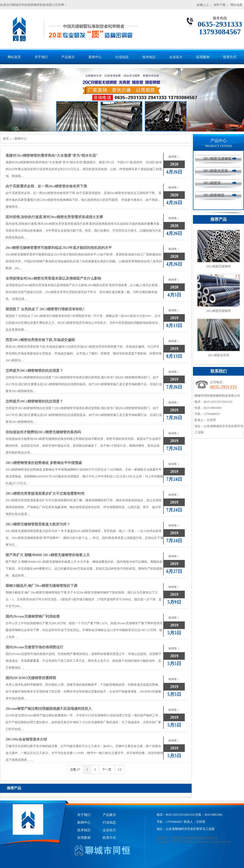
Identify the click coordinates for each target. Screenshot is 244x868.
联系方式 (230, 57)
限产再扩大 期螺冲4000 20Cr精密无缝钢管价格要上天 (48, 555)
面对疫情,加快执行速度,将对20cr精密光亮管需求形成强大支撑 (54, 217)
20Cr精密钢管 (214, 195)
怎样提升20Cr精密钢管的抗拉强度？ (34, 371)
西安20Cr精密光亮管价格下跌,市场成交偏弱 (40, 340)
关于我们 (41, 57)
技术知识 (149, 57)
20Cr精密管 (212, 183)
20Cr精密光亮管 (216, 171)
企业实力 (176, 57)
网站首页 (14, 57)
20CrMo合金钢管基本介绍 (26, 739)
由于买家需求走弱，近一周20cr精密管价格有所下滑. (47, 186)
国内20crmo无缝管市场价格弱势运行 (34, 647)
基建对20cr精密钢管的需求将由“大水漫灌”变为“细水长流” (52, 156)
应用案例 (203, 57)
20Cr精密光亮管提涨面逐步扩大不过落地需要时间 (45, 494)
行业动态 (122, 57)
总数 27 (75, 769)
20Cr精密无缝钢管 (217, 159)
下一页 (107, 769)
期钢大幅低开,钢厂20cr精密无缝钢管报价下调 (41, 586)
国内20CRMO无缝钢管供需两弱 (31, 678)
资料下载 (220, 5)
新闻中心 (95, 57)
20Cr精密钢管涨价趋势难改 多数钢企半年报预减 (44, 463)
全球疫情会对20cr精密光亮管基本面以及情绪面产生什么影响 (53, 278)
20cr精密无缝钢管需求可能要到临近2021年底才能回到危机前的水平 (59, 248)
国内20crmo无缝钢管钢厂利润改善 (33, 616)
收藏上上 (203, 5)
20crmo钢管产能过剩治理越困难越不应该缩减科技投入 (49, 709)
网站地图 (236, 5)
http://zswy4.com (197, 842)
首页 (6, 139)
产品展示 (68, 57)
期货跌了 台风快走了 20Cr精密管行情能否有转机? (45, 309)
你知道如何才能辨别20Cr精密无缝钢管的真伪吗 (43, 432)
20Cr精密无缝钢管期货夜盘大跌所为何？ (38, 524)
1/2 (120, 769)
